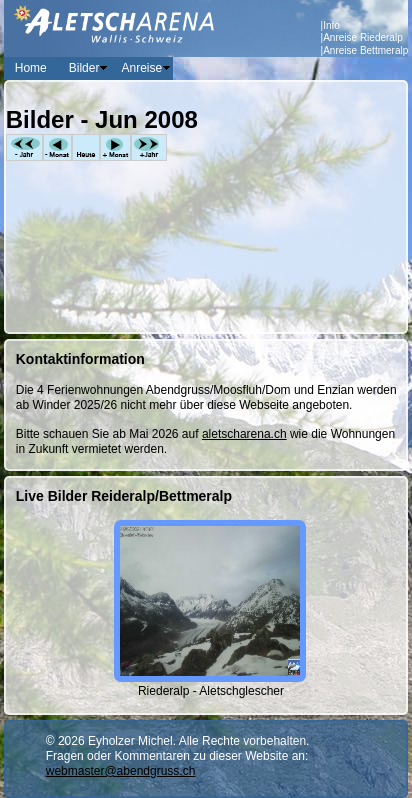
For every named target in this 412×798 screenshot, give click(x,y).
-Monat (57, 147)
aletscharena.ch (244, 434)
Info (331, 25)
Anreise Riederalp (363, 37)
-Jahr (24, 147)
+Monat (115, 147)
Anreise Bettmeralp (365, 50)
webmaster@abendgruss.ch (121, 771)
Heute (86, 147)
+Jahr (149, 147)
